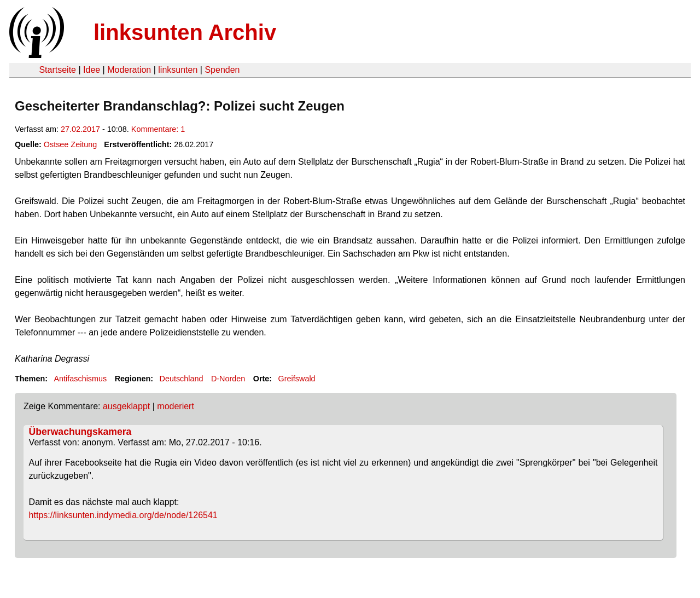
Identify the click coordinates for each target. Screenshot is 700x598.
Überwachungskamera (80, 432)
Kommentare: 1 (158, 129)
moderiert (176, 406)
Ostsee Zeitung (71, 144)
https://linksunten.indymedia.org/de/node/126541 (123, 515)
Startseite (57, 70)
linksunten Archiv (185, 32)
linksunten (178, 70)
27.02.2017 (80, 129)
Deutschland (182, 379)
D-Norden (228, 379)
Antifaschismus (80, 379)
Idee (92, 70)
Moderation (129, 70)
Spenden (222, 70)
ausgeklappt (126, 406)
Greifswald (297, 379)
